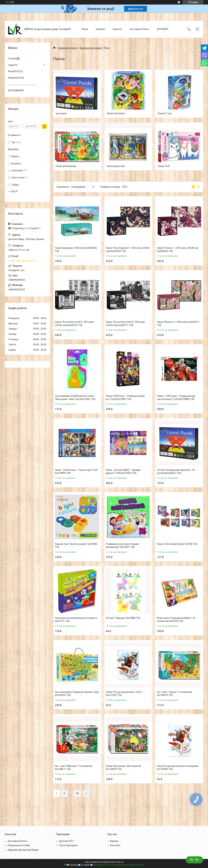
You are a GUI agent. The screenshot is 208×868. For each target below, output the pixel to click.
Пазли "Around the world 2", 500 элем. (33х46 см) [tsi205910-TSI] (74, 324)
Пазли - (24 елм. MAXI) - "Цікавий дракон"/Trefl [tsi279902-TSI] (123, 472)
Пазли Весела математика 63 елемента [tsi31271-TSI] (76, 620)
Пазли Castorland (116, 113)
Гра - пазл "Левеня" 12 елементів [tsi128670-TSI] (175, 694)
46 (77, 793)
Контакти (115, 845)
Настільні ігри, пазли (91, 48)
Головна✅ (14, 59)
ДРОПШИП (163, 29)
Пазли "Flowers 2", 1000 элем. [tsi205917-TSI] (178, 324)
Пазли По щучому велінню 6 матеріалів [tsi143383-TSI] (178, 768)
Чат (194, 860)
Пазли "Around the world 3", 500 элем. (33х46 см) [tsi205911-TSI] (125, 324)
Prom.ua (119, 862)
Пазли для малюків (66, 166)
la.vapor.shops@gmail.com (22, 261)
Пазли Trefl (164, 166)
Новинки (100, 29)
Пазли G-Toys (165, 113)
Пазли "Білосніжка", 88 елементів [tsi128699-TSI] (123, 768)
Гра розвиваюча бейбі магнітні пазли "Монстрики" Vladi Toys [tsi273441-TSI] (75, 398)
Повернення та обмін (19, 845)
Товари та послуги (68, 48)
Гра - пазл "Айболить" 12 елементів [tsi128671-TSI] (74, 768)
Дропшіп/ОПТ (66, 841)
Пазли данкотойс (116, 166)
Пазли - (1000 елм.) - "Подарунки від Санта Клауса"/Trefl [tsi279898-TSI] (176, 398)
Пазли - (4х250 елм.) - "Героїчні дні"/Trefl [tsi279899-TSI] (76, 472)
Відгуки (114, 841)
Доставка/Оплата (139, 29)
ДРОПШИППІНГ (16, 91)
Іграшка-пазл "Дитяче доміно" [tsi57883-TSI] (76, 546)
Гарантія (117, 29)
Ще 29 (14, 191)
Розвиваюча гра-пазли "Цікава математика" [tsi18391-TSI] (122, 546)
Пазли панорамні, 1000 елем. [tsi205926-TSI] (76, 250)
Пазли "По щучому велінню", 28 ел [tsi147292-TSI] (124, 694)
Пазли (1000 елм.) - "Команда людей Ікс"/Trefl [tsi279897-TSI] (125, 398)
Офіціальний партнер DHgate (23, 850)
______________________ (22, 84)
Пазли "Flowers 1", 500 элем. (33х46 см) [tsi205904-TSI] (178, 250)
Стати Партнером (68, 845)
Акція (85, 29)
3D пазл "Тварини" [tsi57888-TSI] (123, 618)
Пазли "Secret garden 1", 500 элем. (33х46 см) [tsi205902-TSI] (128, 250)
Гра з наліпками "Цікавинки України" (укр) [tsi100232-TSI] (77, 694)
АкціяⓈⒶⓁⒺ (16, 71)
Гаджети (13, 65)
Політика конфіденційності (131, 865)
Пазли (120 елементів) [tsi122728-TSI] (177, 544)
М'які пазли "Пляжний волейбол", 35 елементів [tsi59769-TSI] (176, 620)
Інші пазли (61, 113)
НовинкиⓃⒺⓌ (16, 78)
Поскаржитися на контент (106, 865)
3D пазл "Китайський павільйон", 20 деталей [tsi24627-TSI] (176, 472)
